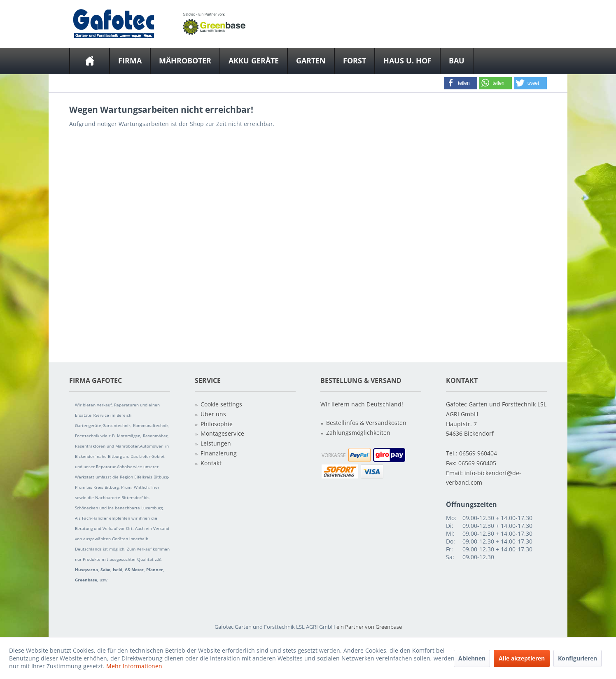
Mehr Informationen (134, 666)
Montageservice (222, 433)
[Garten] (311, 61)
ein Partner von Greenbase (369, 627)
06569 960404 (478, 453)
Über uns (213, 414)
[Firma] (130, 61)
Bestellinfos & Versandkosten (366, 423)
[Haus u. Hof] (407, 61)
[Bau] (457, 61)
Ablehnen (472, 658)
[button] (461, 83)
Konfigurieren (577, 658)
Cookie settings (221, 404)
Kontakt (211, 463)
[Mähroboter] (185, 61)
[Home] (90, 61)
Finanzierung (219, 453)
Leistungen (216, 443)
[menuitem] (90, 61)
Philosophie (217, 424)
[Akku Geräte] (254, 61)
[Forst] (355, 61)
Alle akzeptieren (522, 658)
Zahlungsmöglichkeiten (358, 433)
